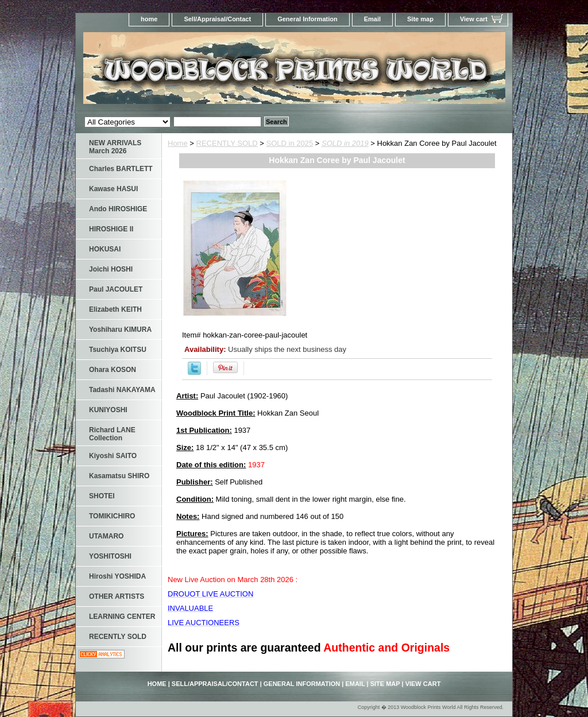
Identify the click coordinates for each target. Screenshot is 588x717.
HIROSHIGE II (111, 229)
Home (178, 143)
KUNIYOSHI (108, 410)
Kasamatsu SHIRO (119, 476)
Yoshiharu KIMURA (120, 330)
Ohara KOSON (113, 370)
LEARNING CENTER (122, 617)
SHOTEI (102, 496)
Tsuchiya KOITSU (118, 350)
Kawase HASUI (113, 189)
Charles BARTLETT (121, 169)
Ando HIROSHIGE (118, 209)
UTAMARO (106, 536)
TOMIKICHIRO (112, 516)
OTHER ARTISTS (117, 596)
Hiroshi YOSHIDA (117, 576)
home (149, 19)
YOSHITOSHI (110, 556)
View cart (474, 19)
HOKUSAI (105, 249)
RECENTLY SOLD (227, 143)
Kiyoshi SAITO (113, 456)
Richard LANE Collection (112, 434)
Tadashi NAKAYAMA (122, 390)
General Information (307, 19)
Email (372, 19)
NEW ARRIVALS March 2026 (115, 147)
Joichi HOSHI (111, 269)
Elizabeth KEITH (115, 309)
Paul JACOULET (116, 289)
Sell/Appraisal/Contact (217, 19)
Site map (420, 19)
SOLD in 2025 (290, 143)
